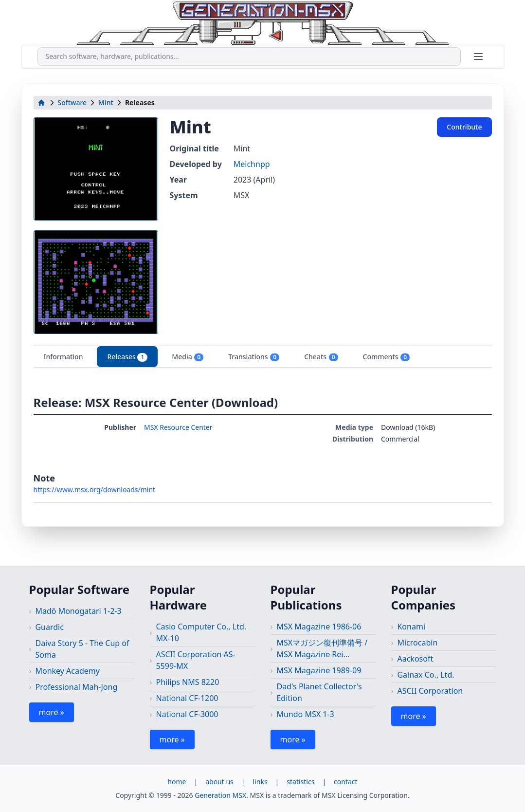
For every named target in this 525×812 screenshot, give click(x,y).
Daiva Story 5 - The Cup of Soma (82, 649)
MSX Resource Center (178, 427)
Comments (387, 357)
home (177, 782)
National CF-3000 (187, 714)
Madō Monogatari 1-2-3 (78, 611)
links (260, 782)
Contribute (464, 127)
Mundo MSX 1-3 (305, 714)
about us (219, 782)
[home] (41, 103)
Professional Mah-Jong (76, 687)
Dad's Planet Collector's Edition (319, 692)
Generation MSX (220, 795)
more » (52, 712)
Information (63, 357)
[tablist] (263, 357)
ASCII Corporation (430, 691)
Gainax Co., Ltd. (425, 675)
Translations (254, 357)
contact (346, 782)
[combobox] (249, 56)
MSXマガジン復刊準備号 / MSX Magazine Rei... (322, 648)
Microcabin (417, 643)
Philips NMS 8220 (187, 682)
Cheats (321, 357)
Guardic (49, 627)
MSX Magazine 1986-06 (319, 627)
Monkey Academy (67, 671)
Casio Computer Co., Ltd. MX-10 (201, 632)
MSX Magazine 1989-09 (319, 670)
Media (188, 357)
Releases (127, 357)
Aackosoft (415, 659)
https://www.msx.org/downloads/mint (95, 489)
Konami (411, 627)
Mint (106, 102)
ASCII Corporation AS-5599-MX (195, 660)
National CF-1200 (187, 698)
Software (72, 102)
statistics (300, 782)
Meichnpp (252, 164)
